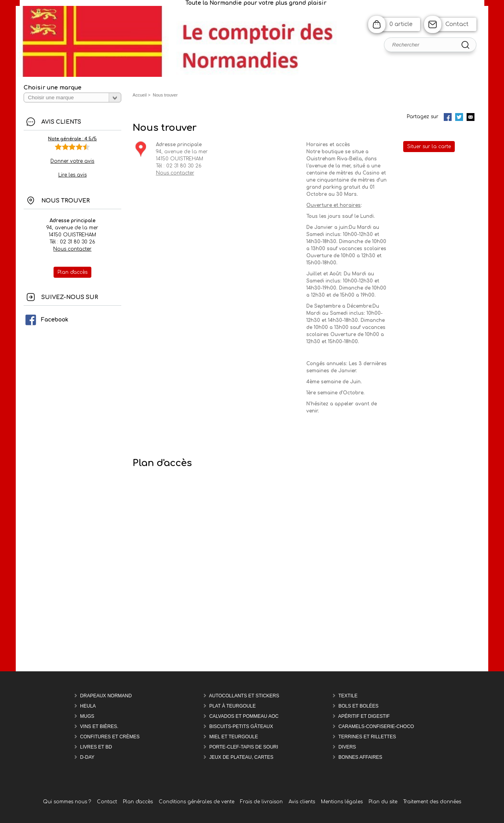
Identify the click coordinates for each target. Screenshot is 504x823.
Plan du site (383, 802)
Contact (457, 24)
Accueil (140, 95)
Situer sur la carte (429, 147)
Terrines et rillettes (367, 737)
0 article (401, 24)
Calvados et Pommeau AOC (244, 716)
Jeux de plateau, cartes (241, 757)
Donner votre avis (72, 161)
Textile (348, 696)
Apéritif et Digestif (364, 716)
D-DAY (87, 757)
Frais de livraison (261, 802)
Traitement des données (432, 802)
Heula (88, 706)
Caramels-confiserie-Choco (376, 726)
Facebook (46, 320)
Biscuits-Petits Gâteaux (241, 726)
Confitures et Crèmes (110, 737)
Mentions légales (342, 802)
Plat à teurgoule (232, 706)
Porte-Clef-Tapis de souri (244, 747)
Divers (347, 747)
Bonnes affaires (360, 757)
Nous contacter (72, 249)
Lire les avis (72, 175)
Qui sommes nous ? (67, 802)
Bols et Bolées (358, 706)
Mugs (87, 716)
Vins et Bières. (99, 726)
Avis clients (302, 802)
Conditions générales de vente (196, 802)
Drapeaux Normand (106, 696)
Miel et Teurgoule (233, 737)
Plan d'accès (138, 802)
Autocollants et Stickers (244, 696)
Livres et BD (96, 747)
